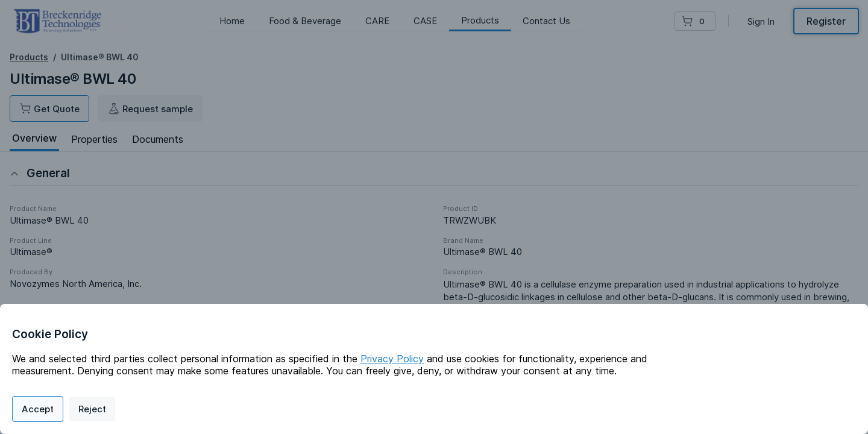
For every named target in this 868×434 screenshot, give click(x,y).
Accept (38, 409)
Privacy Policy (392, 359)
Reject (92, 409)
